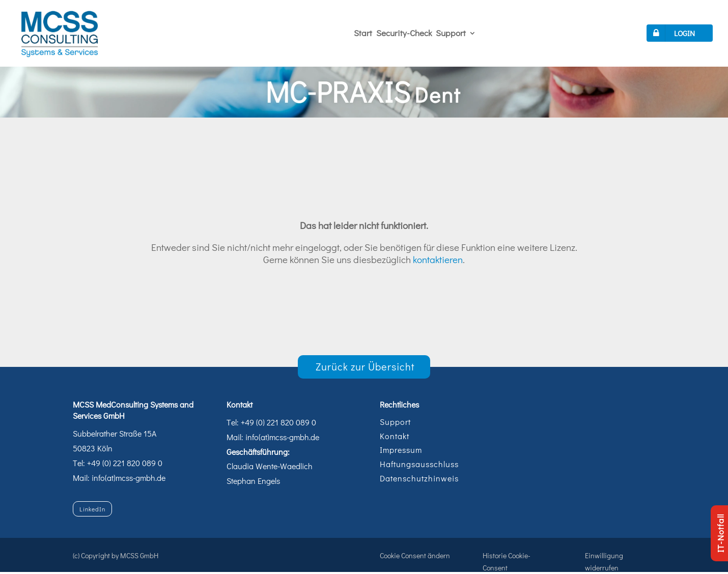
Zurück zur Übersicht (365, 366)
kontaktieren (438, 259)
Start (363, 33)
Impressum (401, 450)
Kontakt (395, 436)
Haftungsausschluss (419, 464)
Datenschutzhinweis (419, 478)
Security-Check (404, 33)
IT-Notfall (720, 533)
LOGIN (672, 33)
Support (451, 33)
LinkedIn (92, 509)
